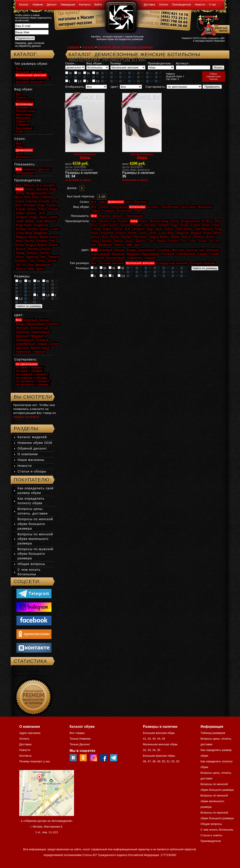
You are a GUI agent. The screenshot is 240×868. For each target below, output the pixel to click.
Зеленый (213, 250)
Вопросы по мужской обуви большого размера (35, 554)
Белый (120, 250)
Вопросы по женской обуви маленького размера (35, 539)
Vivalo (203, 241)
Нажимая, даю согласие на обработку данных (30, 45)
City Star (150, 225)
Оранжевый (150, 254)
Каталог (24, 5)
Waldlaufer (106, 245)
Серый (202, 254)
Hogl (150, 229)
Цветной (98, 258)
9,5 (132, 81)
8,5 (114, 81)
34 (86, 73)
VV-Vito (28, 265)
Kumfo (132, 233)
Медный (133, 254)
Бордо (132, 250)
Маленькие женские (140, 263)
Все (94, 202)
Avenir (144, 221)
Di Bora (207, 221)
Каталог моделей (32, 437)
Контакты (85, 5)
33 (78, 73)
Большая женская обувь (159, 733)
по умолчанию (27, 364)
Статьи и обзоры (32, 471)
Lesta (143, 233)
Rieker (176, 237)
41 (149, 73)
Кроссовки (189, 207)
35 (95, 73)
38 (122, 73)
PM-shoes (140, 237)
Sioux (130, 241)
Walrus (120, 245)
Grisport (139, 229)
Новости (200, 5)
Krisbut (121, 233)
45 (86, 77)
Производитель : (160, 63)
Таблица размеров (213, 733)
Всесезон (141, 202)
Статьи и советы (211, 835)
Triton (192, 241)
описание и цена (78, 180)
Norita (115, 237)
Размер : (117, 63)
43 (69, 77)
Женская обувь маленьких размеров (125, 47)
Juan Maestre (204, 229)
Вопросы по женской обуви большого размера (35, 524)
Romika (199, 237)
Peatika (126, 237)
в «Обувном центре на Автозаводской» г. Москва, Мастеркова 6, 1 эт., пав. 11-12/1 (47, 827)
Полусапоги (119, 207)
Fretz (216, 225)
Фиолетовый (116, 258)
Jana (159, 229)
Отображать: (75, 87)
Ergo (175, 225)
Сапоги (104, 207)
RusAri (211, 237)
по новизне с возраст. (32, 374)
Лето (129, 202)
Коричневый (101, 254)
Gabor (107, 229)
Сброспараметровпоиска (214, 76)
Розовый (168, 254)
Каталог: (26, 54)
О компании (28, 454)
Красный (118, 254)
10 (140, 81)
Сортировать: (156, 87)
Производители (182, 5)
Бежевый (106, 250)
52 (149, 77)
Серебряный (186, 254)
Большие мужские (203, 263)
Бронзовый (147, 250)
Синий (214, 254)
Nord (105, 237)
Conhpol (164, 225)
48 (113, 77)
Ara (113, 221)
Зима (102, 202)
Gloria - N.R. (123, 229)
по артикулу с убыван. (33, 384)
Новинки (38, 5)
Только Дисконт (80, 744)
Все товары (77, 733)
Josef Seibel (184, 229)
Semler (119, 241)
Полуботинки (170, 207)
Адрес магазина (30, 733)
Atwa (134, 221)
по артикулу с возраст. (33, 381)
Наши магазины (31, 460)
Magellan (183, 233)
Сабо (138, 211)
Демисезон (116, 202)
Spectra (141, 241)
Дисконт (52, 5)
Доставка (150, 5)
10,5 (150, 81)
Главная (73, 47)
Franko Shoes (200, 225)
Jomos (168, 229)
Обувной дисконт (32, 448)
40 (140, 73)
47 (104, 77)
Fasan (185, 225)
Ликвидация (68, 5)
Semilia (107, 241)
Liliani (153, 233)
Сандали (109, 211)
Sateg (95, 241)
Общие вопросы (31, 564)
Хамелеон (135, 258)
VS (211, 241)
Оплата (164, 5)
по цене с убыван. (30, 371)
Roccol (187, 237)
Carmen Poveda (131, 225)
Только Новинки (80, 739)
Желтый (178, 250)
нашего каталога (26, 417)
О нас (212, 5)
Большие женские (111, 263)
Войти (98, 5)
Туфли (96, 211)
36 (104, 73)
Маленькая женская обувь (160, 744)
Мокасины (205, 207)
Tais (151, 241)
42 (158, 73)
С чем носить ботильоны (217, 830)
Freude (96, 229)
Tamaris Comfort (167, 241)
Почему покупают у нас (35, 761)
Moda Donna (49, 237)
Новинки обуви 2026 (35, 443)
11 (158, 81)
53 (158, 77)
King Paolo (24, 225)
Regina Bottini (159, 237)
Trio (184, 241)
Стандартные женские (172, 263)
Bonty (175, 221)
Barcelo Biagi (160, 221)
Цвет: (115, 87)
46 (95, 77)
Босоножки (125, 211)
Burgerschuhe (191, 221)
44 (78, 77)
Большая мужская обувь (159, 756)
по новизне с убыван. (32, 378)
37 (113, 73)
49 (122, 77)
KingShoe (107, 233)
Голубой (163, 250)
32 (69, 73)
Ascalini (123, 221)
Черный (150, 258)
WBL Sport (134, 245)
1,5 (78, 81)
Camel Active (109, 225)
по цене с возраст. (30, 367)
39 (131, 73)
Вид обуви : (95, 63)
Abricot (104, 221)
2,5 (96, 81)
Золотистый (195, 250)
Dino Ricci (32, 197)
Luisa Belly (167, 233)
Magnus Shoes (201, 233)
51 (140, 77)
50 (131, 77)
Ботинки (153, 207)
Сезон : (71, 63)
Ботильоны (137, 207)
